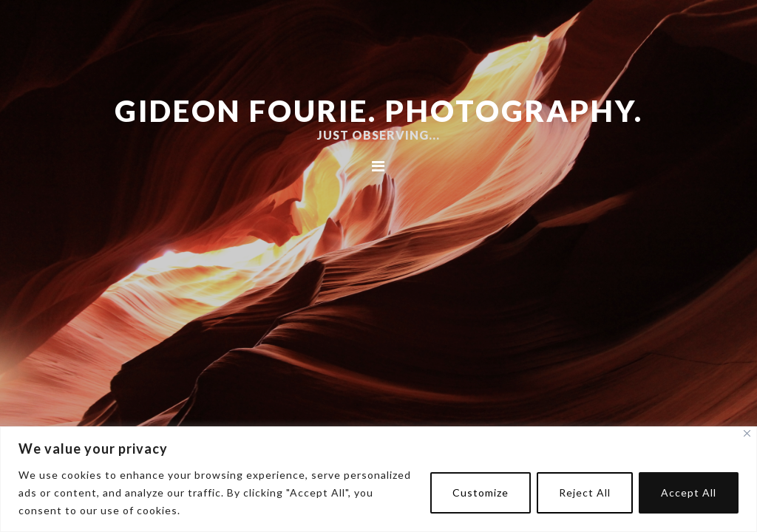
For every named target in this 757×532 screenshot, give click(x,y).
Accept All (689, 492)
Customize (481, 492)
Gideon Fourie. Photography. (379, 111)
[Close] (747, 433)
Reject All (585, 492)
